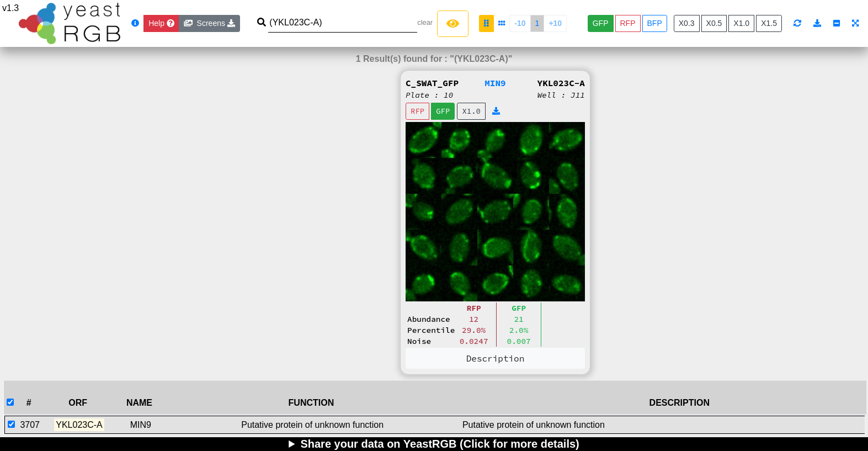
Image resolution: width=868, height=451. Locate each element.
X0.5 (714, 23)
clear (425, 22)
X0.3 (687, 23)
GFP (601, 23)
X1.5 (769, 23)
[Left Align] (453, 24)
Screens (209, 23)
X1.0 (741, 23)
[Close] (161, 23)
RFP (628, 23)
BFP (655, 23)
